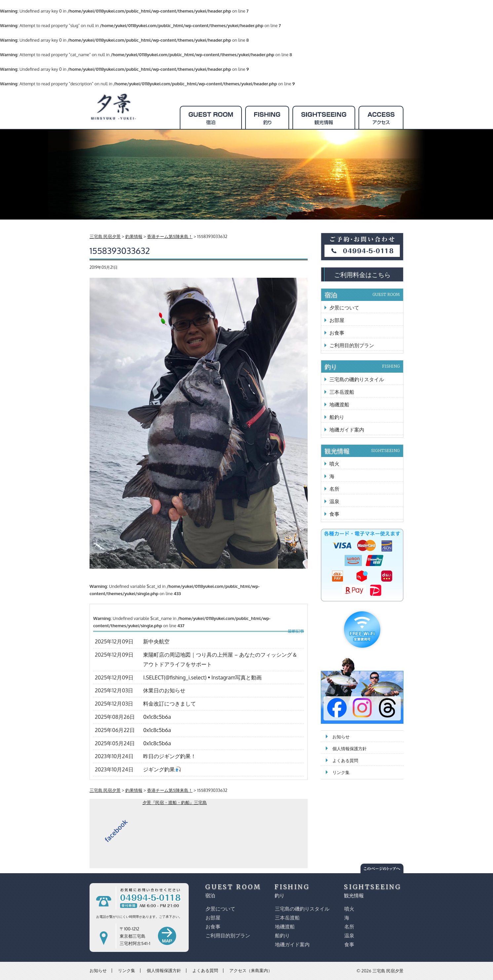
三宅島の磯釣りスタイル (357, 379)
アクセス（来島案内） (251, 970)
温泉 (334, 501)
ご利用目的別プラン (352, 345)
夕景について (344, 308)
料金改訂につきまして (170, 704)
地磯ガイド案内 (347, 430)
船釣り (337, 417)
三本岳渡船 (342, 392)
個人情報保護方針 (350, 749)
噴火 (334, 464)
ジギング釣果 (162, 769)
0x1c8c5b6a (157, 717)
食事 (334, 514)
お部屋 (337, 320)
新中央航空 (156, 641)
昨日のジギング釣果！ (170, 756)
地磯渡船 (339, 405)
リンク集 (341, 772)
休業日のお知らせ (164, 690)
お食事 (337, 333)
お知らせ (341, 737)
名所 (334, 489)
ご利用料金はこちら (362, 274)
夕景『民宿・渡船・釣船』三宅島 (175, 802)
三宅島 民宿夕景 (388, 971)
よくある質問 (345, 760)
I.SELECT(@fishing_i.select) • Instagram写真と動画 (202, 677)
